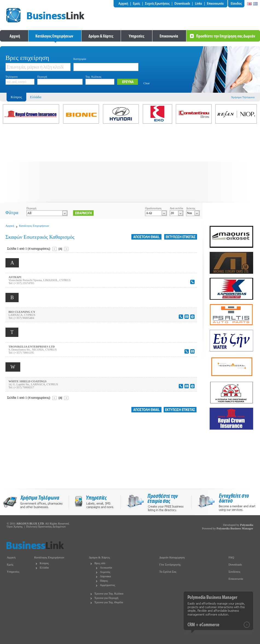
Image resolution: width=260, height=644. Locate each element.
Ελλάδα (36, 97)
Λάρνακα (105, 576)
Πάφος (104, 581)
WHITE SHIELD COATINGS (28, 381)
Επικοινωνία (236, 579)
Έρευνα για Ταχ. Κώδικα (109, 594)
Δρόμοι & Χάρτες (99, 557)
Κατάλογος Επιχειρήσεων (34, 226)
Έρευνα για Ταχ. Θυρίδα (109, 602)
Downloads (235, 565)
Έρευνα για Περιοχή (106, 598)
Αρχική (10, 226)
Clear (147, 83)
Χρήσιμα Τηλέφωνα (243, 97)
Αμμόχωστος (108, 585)
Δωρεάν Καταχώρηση (172, 557)
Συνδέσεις (234, 572)
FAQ (231, 557)
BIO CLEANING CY (22, 312)
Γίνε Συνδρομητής (170, 565)
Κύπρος (44, 563)
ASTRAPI (15, 277)
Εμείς (10, 565)
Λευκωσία (106, 568)
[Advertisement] (130, 164)
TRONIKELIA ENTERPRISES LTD (32, 347)
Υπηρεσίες (13, 572)
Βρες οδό (100, 563)
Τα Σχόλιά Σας (168, 572)
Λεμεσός (105, 572)
